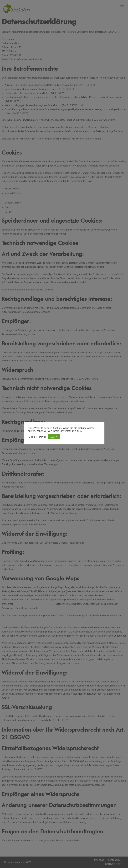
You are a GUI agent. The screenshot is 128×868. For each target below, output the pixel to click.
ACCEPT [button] (54, 437)
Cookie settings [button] (37, 437)
